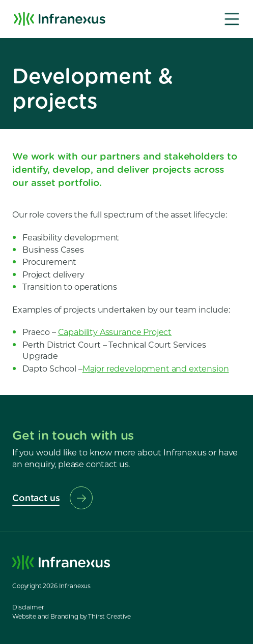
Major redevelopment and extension (156, 369)
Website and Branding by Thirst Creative (72, 617)
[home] (60, 19)
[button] (232, 19)
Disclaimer (28, 607)
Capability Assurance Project (115, 332)
